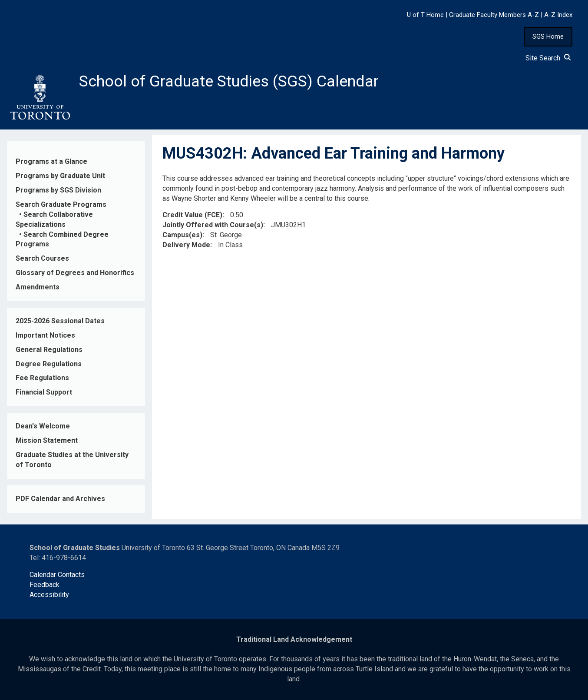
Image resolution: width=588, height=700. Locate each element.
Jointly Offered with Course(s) (213, 225)
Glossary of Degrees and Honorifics (75, 273)
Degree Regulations (49, 364)
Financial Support (44, 392)
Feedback (45, 585)
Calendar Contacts (57, 575)
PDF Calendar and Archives (60, 499)
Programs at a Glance (51, 161)
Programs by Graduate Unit (60, 176)
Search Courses (42, 258)
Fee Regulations (42, 378)
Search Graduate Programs (61, 204)
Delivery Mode (186, 245)
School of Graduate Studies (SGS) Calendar (229, 81)
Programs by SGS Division (58, 190)
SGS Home (548, 36)
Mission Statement (47, 440)
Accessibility (49, 595)
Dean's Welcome (43, 426)
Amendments (38, 287)
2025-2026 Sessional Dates (60, 321)
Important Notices (45, 335)
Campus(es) (182, 235)
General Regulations (49, 350)
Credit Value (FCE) (192, 215)
